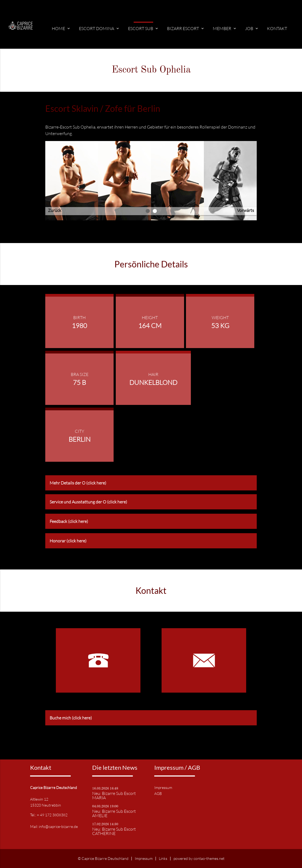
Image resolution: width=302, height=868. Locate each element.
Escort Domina (99, 28)
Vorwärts (245, 210)
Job (252, 28)
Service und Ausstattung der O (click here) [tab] (88, 502)
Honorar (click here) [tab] (68, 541)
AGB (158, 793)
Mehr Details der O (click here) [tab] (78, 483)
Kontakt (277, 28)
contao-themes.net (209, 858)
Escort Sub (143, 28)
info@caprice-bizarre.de (58, 826)
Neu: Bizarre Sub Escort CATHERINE (114, 831)
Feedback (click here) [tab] (69, 521)
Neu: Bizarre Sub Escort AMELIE (114, 813)
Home (61, 28)
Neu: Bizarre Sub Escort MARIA (114, 795)
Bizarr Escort (186, 28)
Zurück (55, 210)
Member (225, 28)
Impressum (163, 787)
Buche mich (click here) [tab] (71, 718)
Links (163, 858)
